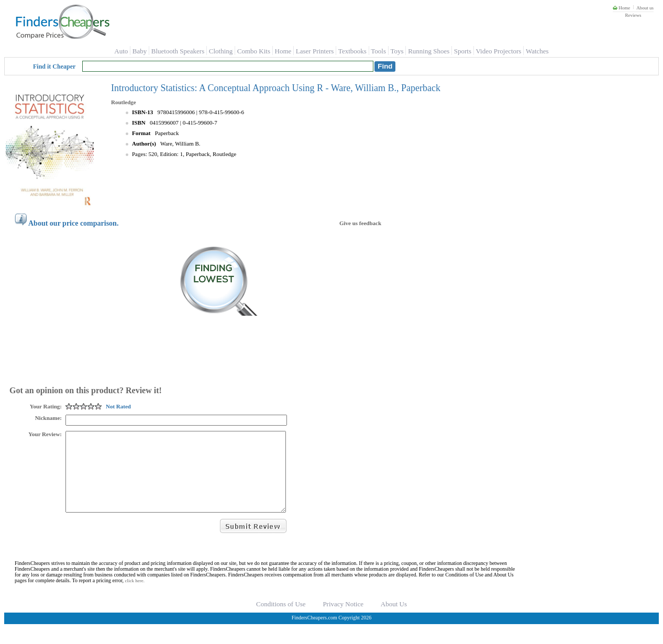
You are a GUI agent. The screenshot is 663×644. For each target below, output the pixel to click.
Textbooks (352, 51)
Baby (140, 51)
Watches (537, 51)
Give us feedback (360, 223)
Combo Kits (254, 51)
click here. (135, 596)
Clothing (221, 51)
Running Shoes (429, 51)
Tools (378, 51)
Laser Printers (315, 51)
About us (645, 8)
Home (621, 8)
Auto (121, 51)
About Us (394, 620)
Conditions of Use (281, 620)
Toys (397, 51)
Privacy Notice (343, 620)
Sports (463, 51)
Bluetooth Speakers (178, 51)
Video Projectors (498, 51)
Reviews (633, 15)
